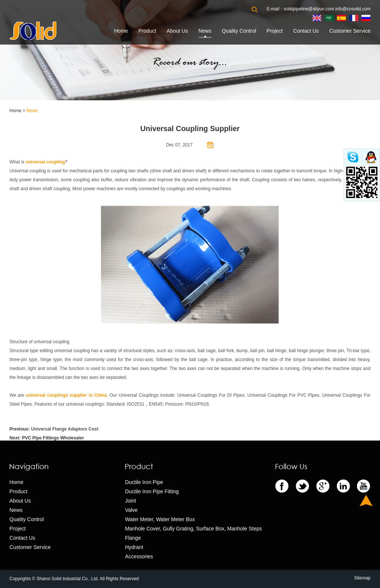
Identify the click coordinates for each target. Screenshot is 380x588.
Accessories (139, 556)
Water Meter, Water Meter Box (160, 519)
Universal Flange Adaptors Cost (65, 429)
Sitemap (362, 578)
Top (366, 501)
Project (275, 31)
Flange (133, 538)
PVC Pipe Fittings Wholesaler (53, 438)
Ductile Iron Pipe (144, 482)
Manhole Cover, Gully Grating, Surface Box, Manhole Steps (194, 529)
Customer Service (350, 31)
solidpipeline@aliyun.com (309, 9)
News (205, 31)
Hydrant (134, 547)
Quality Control (239, 31)
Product (147, 31)
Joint (131, 501)
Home (121, 31)
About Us (177, 31)
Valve (131, 510)
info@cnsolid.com (353, 9)
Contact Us (306, 31)
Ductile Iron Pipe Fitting (152, 491)
